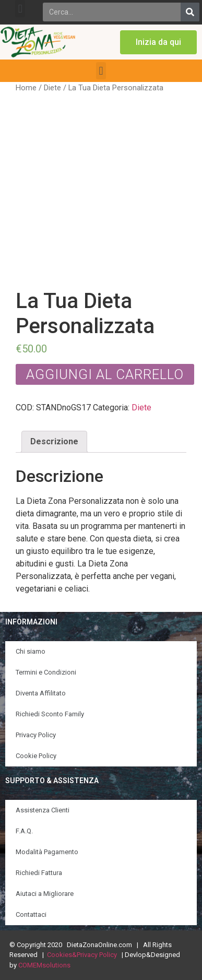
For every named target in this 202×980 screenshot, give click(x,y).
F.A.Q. (24, 831)
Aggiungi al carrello (105, 374)
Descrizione (54, 441)
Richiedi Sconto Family (50, 714)
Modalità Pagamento (47, 852)
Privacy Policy (36, 735)
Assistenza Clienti (43, 810)
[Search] (190, 12)
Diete (52, 88)
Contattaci (31, 914)
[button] (20, 9)
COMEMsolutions (44, 965)
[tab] (54, 442)
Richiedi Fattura (39, 873)
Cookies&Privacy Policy (82, 955)
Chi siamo (31, 651)
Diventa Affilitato (41, 693)
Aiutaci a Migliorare (45, 894)
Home (26, 88)
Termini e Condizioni (46, 672)
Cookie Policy (36, 756)
